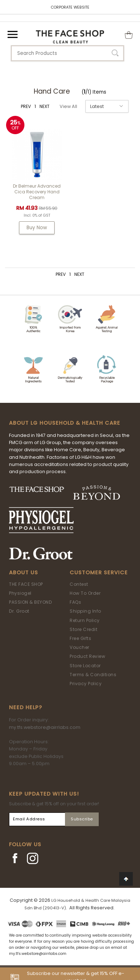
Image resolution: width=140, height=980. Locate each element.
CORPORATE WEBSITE (70, 7)
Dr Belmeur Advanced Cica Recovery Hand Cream (37, 192)
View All (68, 106)
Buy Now (37, 228)
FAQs (75, 602)
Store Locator (85, 666)
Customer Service (99, 573)
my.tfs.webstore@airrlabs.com (45, 727)
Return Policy (85, 620)
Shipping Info (85, 611)
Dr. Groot (19, 611)
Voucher (80, 647)
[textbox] (67, 53)
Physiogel (20, 593)
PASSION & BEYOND (30, 602)
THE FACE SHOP (26, 584)
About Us (24, 573)
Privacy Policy (86, 684)
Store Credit (83, 629)
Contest (79, 584)
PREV (26, 106)
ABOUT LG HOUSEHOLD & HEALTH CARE (65, 423)
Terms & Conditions (93, 675)
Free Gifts (80, 638)
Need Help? (25, 707)
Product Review (87, 656)
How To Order (85, 593)
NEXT (45, 106)
